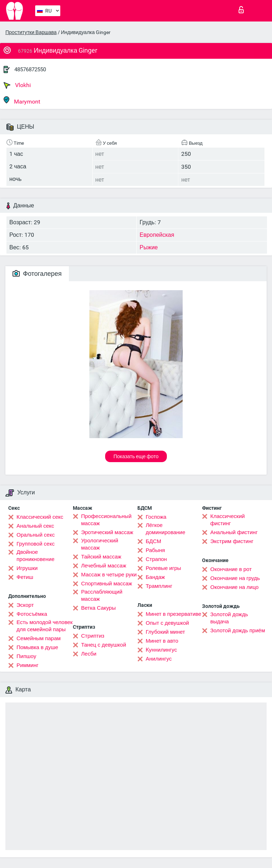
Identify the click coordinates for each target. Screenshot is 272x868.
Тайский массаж (101, 557)
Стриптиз (93, 636)
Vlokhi (17, 85)
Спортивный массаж (107, 584)
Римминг (27, 665)
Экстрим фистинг (232, 541)
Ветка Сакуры (98, 608)
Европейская (157, 235)
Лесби (89, 654)
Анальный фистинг (234, 532)
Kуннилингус (161, 650)
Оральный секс (36, 535)
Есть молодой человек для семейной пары (44, 626)
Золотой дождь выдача (229, 618)
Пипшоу (26, 656)
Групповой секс (36, 544)
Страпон (156, 559)
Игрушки (27, 568)
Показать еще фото (136, 456)
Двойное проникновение (36, 556)
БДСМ (153, 541)
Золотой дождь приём (238, 630)
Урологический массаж (100, 544)
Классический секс (40, 517)
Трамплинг (159, 586)
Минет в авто (162, 641)
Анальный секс (35, 526)
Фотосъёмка (32, 614)
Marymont (22, 100)
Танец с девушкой (104, 645)
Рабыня (155, 550)
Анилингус (159, 659)
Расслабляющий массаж (102, 595)
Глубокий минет (165, 632)
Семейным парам (39, 638)
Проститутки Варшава (31, 32)
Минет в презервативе (173, 614)
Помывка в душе (37, 647)
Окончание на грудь (235, 578)
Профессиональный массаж (106, 520)
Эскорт (25, 605)
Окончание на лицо (235, 587)
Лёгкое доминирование (165, 529)
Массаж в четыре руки (109, 575)
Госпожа (156, 517)
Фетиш (25, 577)
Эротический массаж (107, 532)
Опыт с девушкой (167, 623)
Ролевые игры (163, 568)
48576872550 (30, 69)
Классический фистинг (228, 520)
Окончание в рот (231, 569)
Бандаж (155, 577)
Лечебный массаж (104, 566)
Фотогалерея (37, 274)
